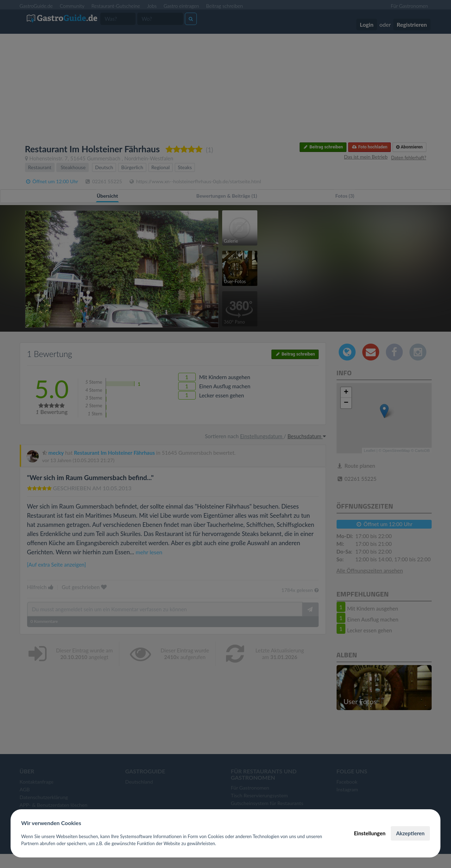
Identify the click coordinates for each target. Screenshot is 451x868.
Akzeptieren (410, 833)
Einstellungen (370, 833)
